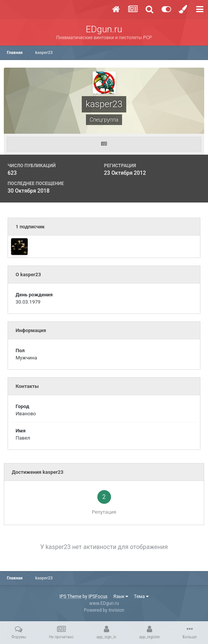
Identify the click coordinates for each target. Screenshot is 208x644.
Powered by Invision (104, 610)
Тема (141, 597)
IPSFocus (98, 597)
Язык (121, 597)
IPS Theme (70, 597)
